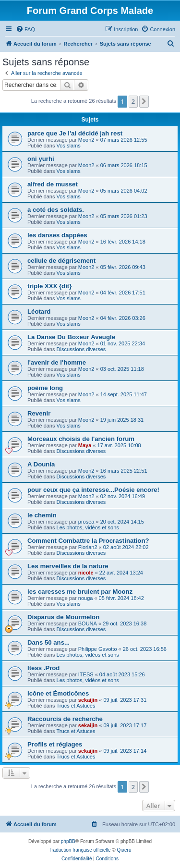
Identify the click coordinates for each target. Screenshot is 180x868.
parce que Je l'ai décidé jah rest (75, 133)
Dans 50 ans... (48, 642)
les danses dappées (57, 235)
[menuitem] (25, 29)
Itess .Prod (43, 668)
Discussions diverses (81, 349)
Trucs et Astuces (76, 706)
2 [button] (133, 101)
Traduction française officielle (80, 850)
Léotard (39, 312)
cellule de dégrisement (61, 261)
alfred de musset (53, 184)
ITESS (86, 674)
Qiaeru (124, 850)
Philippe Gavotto (98, 649)
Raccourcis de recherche (65, 719)
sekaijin (88, 700)
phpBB (68, 841)
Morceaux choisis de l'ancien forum (81, 439)
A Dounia (41, 464)
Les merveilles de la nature (68, 566)
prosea (86, 522)
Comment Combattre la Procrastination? (88, 541)
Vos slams (69, 146)
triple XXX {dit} (49, 286)
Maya (85, 445)
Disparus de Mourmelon (63, 617)
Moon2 (86, 140)
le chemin (42, 515)
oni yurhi (41, 159)
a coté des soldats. (56, 210)
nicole (86, 573)
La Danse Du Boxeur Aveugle (71, 337)
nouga (86, 598)
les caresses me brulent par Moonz (80, 592)
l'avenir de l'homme (57, 362)
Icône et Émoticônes (58, 693)
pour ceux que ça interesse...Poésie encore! (93, 490)
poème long (45, 388)
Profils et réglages (55, 744)
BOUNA (88, 623)
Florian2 (88, 547)
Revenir (39, 413)
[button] (144, 101)
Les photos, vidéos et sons (88, 527)
